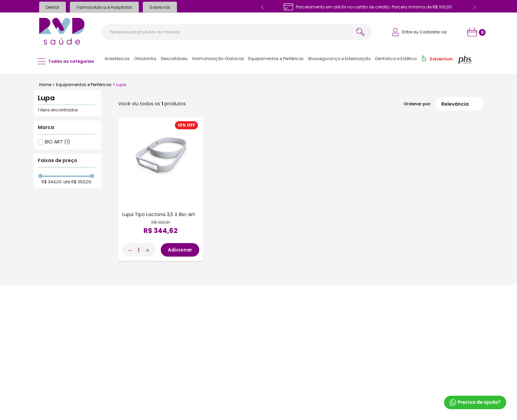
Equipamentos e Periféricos (84, 85)
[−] (128, 250)
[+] (150, 250)
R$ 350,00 (81, 182)
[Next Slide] (474, 7)
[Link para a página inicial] (45, 85)
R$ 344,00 (52, 182)
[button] (117, 59)
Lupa (121, 85)
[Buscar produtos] (360, 32)
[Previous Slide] (263, 7)
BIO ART (58, 142)
